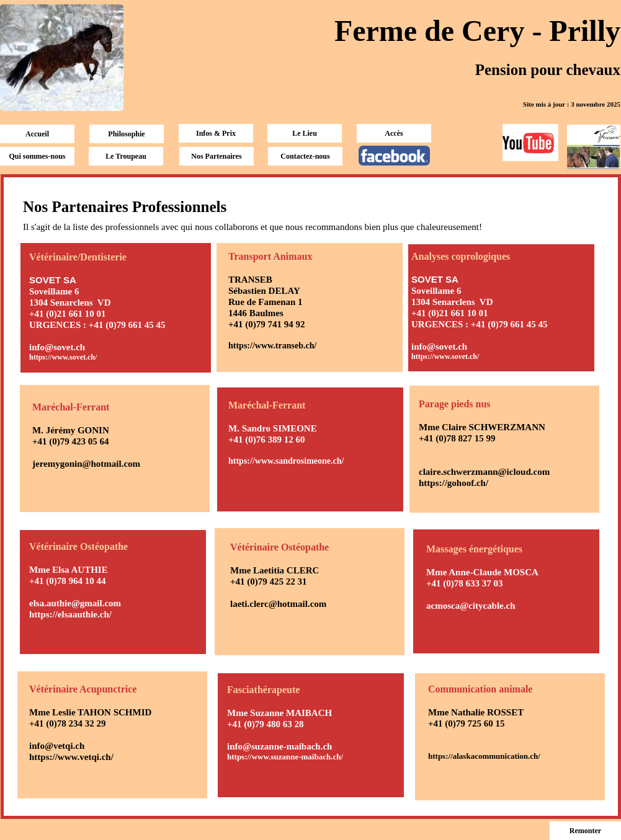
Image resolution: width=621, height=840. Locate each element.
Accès (394, 133)
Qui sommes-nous (37, 156)
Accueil (37, 134)
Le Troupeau (126, 156)
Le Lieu (305, 133)
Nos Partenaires (216, 156)
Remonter (585, 831)
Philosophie (126, 134)
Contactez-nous (305, 156)
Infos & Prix (216, 133)
